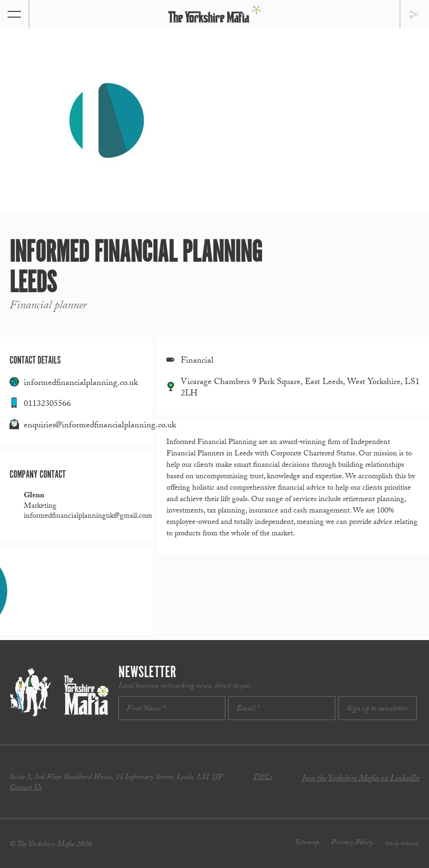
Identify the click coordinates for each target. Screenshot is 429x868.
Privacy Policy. (353, 843)
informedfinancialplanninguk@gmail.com (88, 517)
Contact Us (26, 788)
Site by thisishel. (402, 844)
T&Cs (262, 778)
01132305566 (47, 405)
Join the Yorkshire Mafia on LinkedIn (361, 779)
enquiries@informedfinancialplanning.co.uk (100, 426)
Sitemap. (308, 843)
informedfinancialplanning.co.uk (81, 384)
